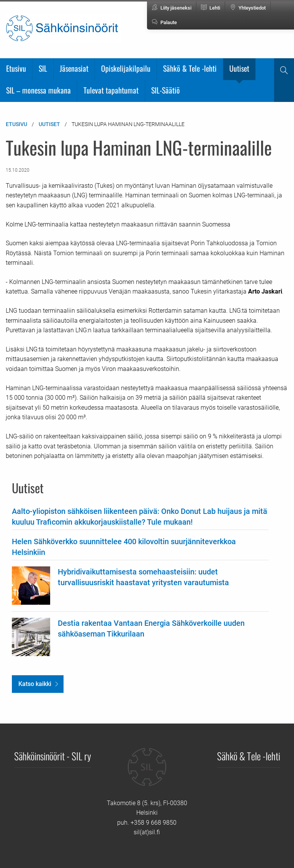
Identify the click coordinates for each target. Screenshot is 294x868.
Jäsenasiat (74, 68)
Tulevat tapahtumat (111, 90)
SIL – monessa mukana (38, 90)
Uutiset (239, 68)
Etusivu (16, 68)
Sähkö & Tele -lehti (190, 68)
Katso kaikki (35, 684)
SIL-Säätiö (166, 90)
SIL (43, 68)
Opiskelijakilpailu (126, 68)
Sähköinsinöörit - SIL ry (53, 756)
